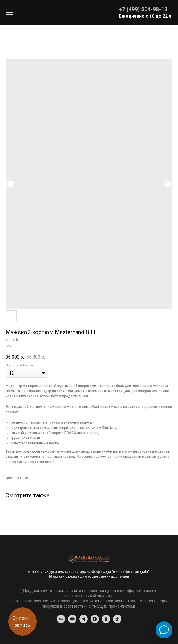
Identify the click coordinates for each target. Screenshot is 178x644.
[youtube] (72, 622)
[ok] (106, 622)
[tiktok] (117, 622)
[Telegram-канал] (84, 622)
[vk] (61, 622)
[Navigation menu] (10, 12)
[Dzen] (95, 622)
